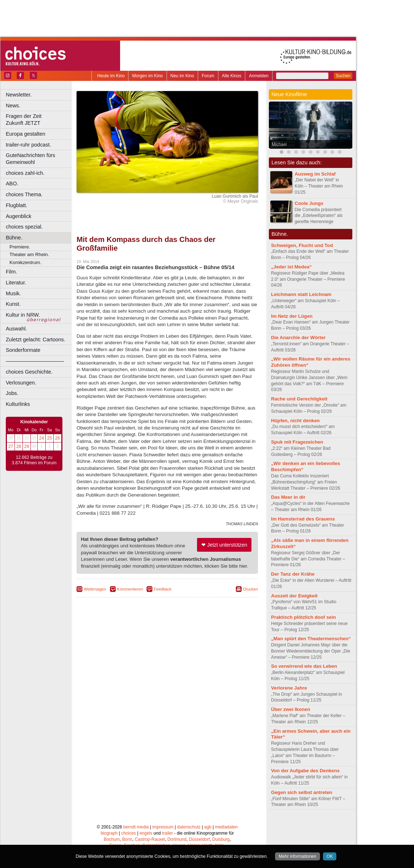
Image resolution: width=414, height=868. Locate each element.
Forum (208, 76)
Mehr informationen (297, 856)
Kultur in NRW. (23, 315)
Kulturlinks (18, 404)
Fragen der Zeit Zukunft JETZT (39, 120)
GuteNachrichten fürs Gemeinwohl (30, 159)
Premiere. (20, 247)
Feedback (163, 589)
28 (19, 447)
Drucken (251, 589)
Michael (279, 144)
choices (129, 833)
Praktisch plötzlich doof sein (304, 617)
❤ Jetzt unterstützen (224, 545)
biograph (109, 833)
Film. (11, 272)
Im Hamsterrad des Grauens (303, 519)
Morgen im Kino (147, 76)
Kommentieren (130, 589)
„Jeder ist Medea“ (291, 267)
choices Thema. (24, 194)
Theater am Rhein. (29, 254)
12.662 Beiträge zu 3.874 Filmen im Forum (34, 460)
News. (13, 106)
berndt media (136, 827)
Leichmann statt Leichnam (301, 294)
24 (42, 438)
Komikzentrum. (25, 262)
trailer (167, 833)
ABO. (12, 184)
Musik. (13, 293)
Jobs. (12, 393)
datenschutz (189, 827)
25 (50, 438)
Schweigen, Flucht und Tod (302, 245)
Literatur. (16, 283)
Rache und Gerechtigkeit (299, 399)
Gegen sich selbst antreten (302, 792)
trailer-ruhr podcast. (28, 145)
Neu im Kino (182, 76)
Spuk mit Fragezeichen (297, 442)
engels (146, 833)
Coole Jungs (309, 203)
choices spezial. (24, 227)
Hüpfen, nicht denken (295, 421)
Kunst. (13, 304)
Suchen (343, 76)
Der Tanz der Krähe (293, 574)
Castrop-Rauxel (150, 839)
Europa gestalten (26, 134)
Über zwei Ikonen (291, 709)
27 (11, 447)
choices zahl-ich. (25, 173)
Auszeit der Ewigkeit (294, 596)
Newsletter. (19, 95)
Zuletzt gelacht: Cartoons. (36, 340)
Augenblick (19, 216)
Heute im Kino (111, 76)
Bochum (112, 839)
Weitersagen (95, 589)
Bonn (127, 839)
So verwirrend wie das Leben (304, 666)
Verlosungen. (21, 383)
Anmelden (259, 76)
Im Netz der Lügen (292, 316)
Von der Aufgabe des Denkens (305, 771)
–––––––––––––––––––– (35, 361)
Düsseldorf (199, 839)
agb (208, 827)
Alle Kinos (232, 76)
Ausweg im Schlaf (315, 174)
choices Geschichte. (29, 372)
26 (58, 438)
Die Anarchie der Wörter (298, 338)
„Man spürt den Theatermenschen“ (311, 639)
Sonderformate (23, 350)
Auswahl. (16, 329)
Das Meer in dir (288, 497)
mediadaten (226, 827)
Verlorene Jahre (289, 688)
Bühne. (14, 238)
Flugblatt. (17, 205)
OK (330, 856)
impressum (163, 827)
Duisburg (221, 839)
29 (27, 447)
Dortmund (177, 839)
